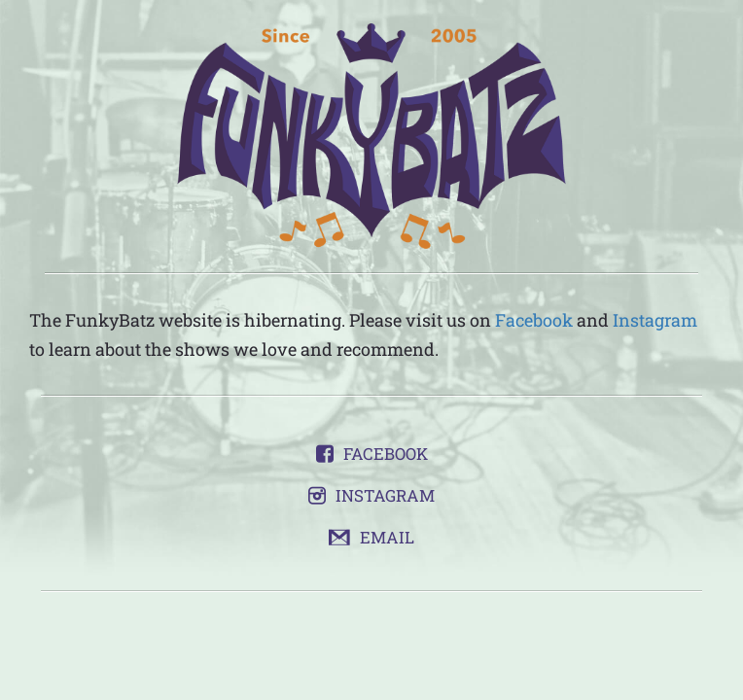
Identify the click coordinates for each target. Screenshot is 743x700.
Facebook (534, 320)
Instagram (655, 320)
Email (387, 537)
